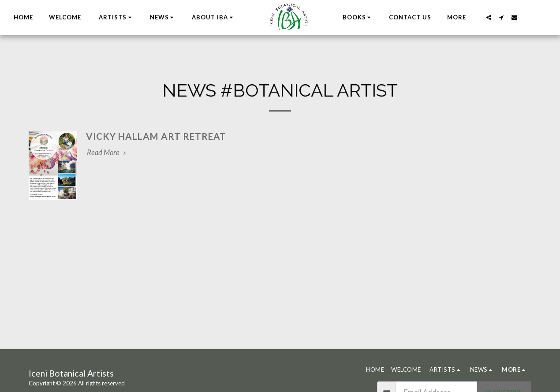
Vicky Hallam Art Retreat (156, 136)
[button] (165, 18)
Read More (108, 153)
